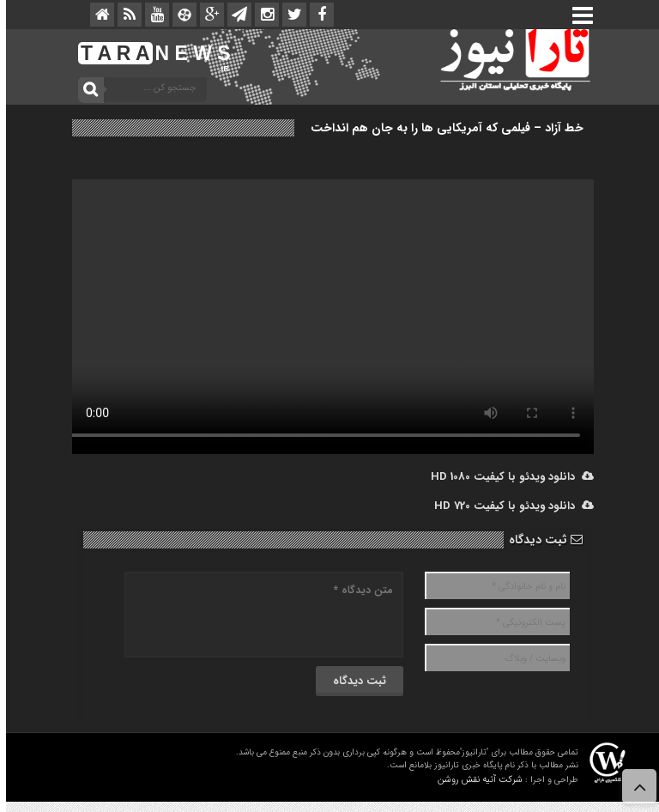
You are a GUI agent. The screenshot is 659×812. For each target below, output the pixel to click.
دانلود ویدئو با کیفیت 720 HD (508, 506)
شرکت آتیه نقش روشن (474, 780)
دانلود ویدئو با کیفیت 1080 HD (506, 477)
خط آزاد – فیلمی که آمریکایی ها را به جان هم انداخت (441, 128)
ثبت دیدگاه (540, 540)
